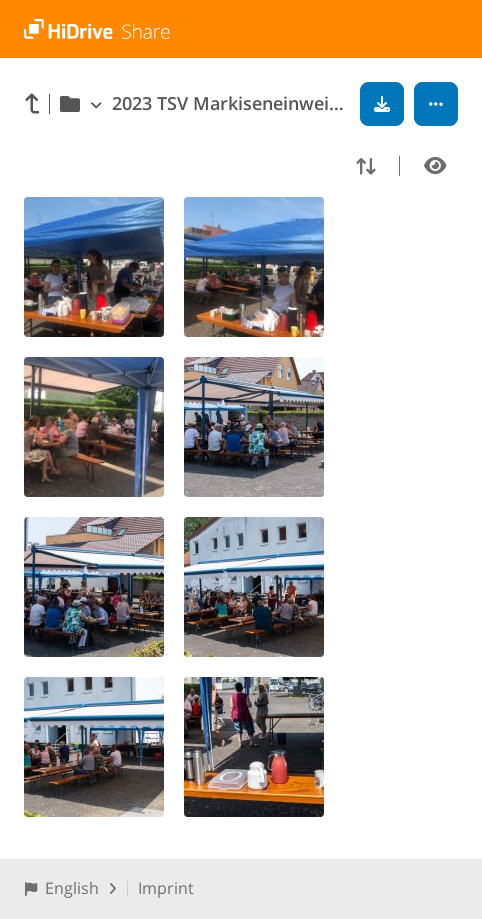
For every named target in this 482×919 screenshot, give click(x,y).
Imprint (166, 888)
